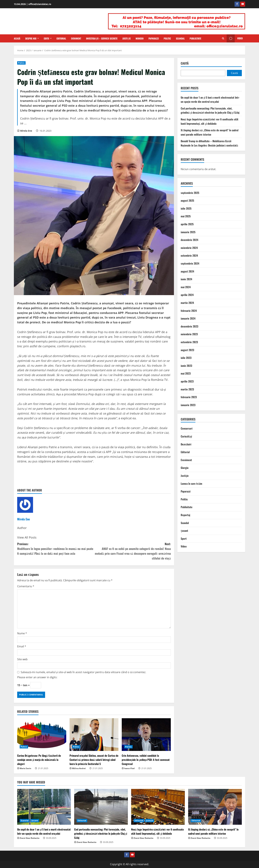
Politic (167, 38)
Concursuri (187, 428)
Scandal (180, 38)
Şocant (184, 531)
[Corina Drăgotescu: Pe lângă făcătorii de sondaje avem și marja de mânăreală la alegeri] (42, 735)
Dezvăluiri (186, 444)
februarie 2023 (189, 397)
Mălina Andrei (79, 768)
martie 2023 (187, 389)
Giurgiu (185, 468)
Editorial (61, 38)
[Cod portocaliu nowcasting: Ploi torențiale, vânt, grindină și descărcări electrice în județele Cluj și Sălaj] (101, 807)
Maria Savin (25, 768)
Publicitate (195, 38)
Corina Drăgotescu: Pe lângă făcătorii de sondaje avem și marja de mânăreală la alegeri (39, 760)
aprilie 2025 (187, 224)
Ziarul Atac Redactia (29, 838)
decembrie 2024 (189, 240)
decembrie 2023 (189, 326)
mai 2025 (186, 216)
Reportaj (185, 515)
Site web (22, 659)
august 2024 (187, 271)
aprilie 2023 (187, 381)
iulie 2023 (186, 358)
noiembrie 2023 (189, 334)
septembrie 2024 (190, 263)
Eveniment (76, 38)
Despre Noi (31, 38)
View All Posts (27, 537)
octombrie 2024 (189, 255)
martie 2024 (187, 303)
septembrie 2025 (190, 193)
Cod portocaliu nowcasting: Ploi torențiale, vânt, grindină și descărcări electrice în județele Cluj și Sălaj (210, 110)
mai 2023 (186, 373)
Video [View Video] (235, 38)
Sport (184, 539)
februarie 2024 (189, 311)
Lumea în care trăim (191, 484)
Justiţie (126, 38)
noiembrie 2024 (189, 248)
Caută (185, 63)
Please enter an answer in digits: (37, 677)
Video (184, 546)
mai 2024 (186, 287)
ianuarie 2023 (188, 405)
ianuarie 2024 (188, 318)
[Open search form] (223, 38)
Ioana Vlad (129, 768)
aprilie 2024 (187, 295)
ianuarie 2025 (188, 232)
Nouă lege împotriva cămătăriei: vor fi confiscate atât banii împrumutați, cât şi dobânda (210, 121)
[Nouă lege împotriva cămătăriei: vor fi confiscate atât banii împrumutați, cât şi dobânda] (158, 807)
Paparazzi (154, 38)
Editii (46, 38)
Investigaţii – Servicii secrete (102, 38)
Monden (140, 38)
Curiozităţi (186, 436)
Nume (22, 633)
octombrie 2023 (189, 342)
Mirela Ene (26, 131)
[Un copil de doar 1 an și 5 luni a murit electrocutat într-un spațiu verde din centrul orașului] (44, 807)
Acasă (17, 38)
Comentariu (26, 586)
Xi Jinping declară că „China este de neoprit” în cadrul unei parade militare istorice (210, 132)
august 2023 (187, 350)
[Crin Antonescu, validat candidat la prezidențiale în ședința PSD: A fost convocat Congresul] (146, 735)
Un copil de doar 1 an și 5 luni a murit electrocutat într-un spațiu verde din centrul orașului (210, 100)
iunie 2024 (186, 279)
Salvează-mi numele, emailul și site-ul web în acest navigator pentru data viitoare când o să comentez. (83, 672)
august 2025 (187, 200)
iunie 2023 (186, 366)
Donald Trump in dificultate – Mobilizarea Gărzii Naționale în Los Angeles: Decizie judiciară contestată (209, 143)
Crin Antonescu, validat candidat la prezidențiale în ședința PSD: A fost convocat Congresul (146, 760)
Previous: (56, 549)
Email (22, 646)
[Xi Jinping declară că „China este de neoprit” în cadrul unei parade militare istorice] (215, 807)
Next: (132, 551)
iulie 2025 (186, 208)
